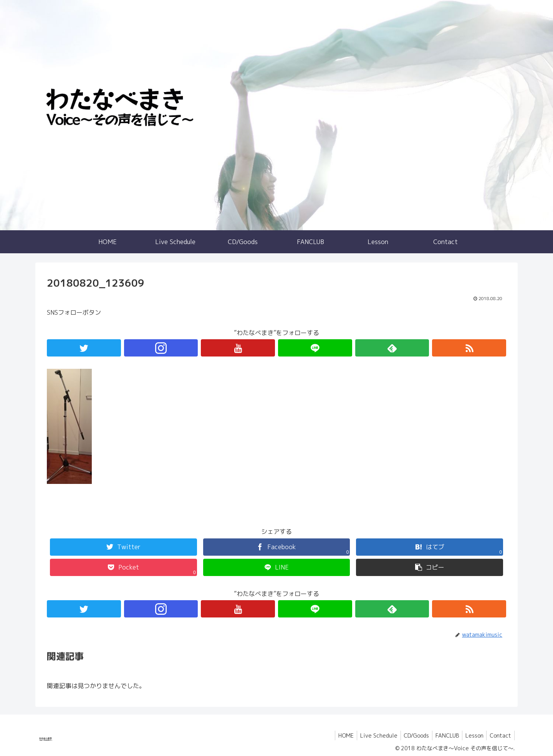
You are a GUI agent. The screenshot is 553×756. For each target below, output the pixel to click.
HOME (337, 735)
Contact (500, 735)
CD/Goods (411, 735)
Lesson (472, 735)
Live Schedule (371, 735)
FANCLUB (443, 735)
